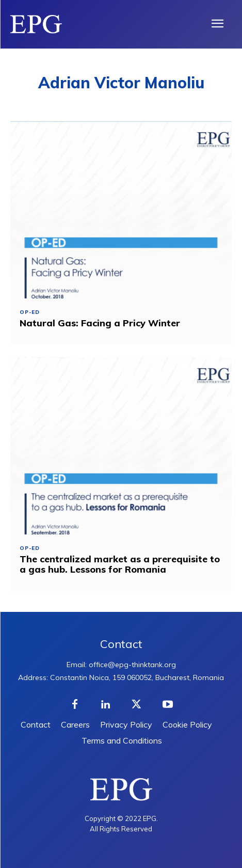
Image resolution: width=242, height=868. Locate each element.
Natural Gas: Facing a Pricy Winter (100, 323)
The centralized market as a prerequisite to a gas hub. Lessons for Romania (120, 564)
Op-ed (30, 312)
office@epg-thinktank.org (132, 665)
